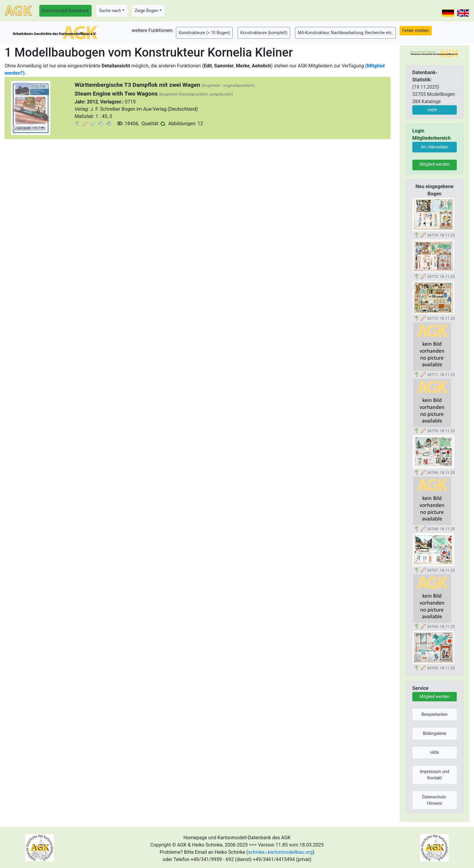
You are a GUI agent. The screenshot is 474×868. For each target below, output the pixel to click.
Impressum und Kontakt (435, 775)
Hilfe (435, 752)
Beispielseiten (435, 714)
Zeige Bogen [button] (147, 11)
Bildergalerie (435, 733)
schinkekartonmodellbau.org (280, 852)
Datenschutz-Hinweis (434, 800)
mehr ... (435, 110)
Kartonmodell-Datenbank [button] (65, 11)
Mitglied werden (435, 164)
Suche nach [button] (110, 11)
